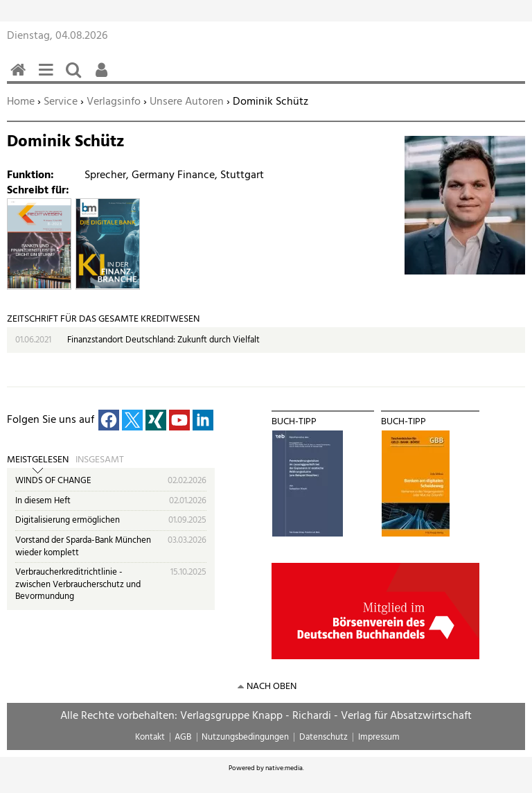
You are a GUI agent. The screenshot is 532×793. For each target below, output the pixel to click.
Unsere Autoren (187, 102)
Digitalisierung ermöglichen (68, 520)
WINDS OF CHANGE (53, 481)
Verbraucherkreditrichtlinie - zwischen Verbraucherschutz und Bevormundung (78, 584)
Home (21, 102)
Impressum (379, 737)
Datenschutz (323, 737)
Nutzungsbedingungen (245, 737)
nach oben (272, 687)
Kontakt (150, 737)
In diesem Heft (43, 501)
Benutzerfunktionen (104, 77)
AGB (183, 737)
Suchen (76, 77)
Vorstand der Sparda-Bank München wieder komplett (83, 547)
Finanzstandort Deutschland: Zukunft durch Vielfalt (163, 340)
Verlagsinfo (114, 102)
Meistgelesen (38, 460)
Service (61, 102)
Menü (48, 77)
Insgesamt (100, 460)
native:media (284, 768)
